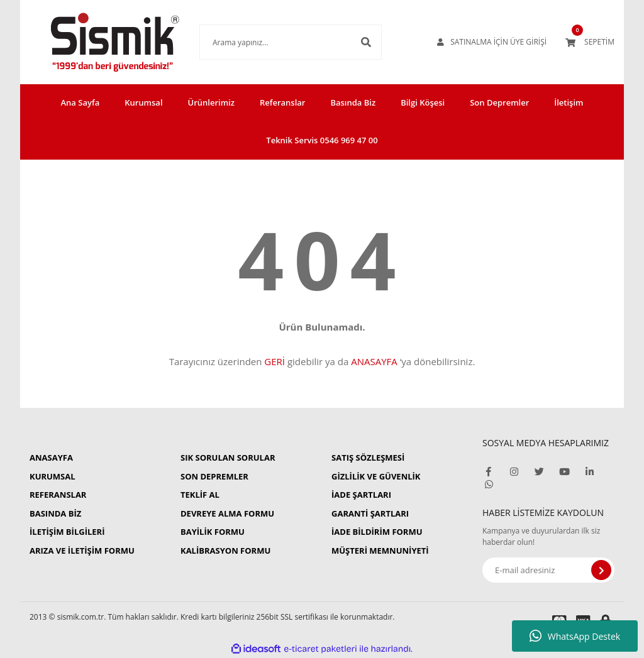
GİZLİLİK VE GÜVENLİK (376, 476)
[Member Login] (492, 42)
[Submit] (601, 570)
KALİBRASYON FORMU (225, 551)
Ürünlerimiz (211, 102)
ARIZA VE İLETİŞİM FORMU (82, 551)
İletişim (569, 102)
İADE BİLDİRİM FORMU (377, 532)
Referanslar (283, 102)
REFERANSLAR (58, 495)
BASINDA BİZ (55, 513)
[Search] (272, 42)
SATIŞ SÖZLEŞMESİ (368, 458)
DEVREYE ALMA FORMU (227, 513)
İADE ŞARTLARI (361, 495)
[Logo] (96, 42)
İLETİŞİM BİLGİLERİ (67, 532)
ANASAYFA (374, 361)
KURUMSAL (53, 476)
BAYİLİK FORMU (213, 532)
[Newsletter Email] (548, 570)
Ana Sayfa (80, 102)
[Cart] (590, 42)
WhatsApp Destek (575, 636)
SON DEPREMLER (214, 476)
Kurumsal (143, 102)
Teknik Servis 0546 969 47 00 (322, 140)
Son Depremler (499, 102)
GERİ (275, 361)
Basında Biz (353, 102)
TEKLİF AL (200, 495)
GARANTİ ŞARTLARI (370, 513)
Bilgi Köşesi (423, 102)
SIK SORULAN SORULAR (228, 458)
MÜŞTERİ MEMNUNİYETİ (380, 551)
